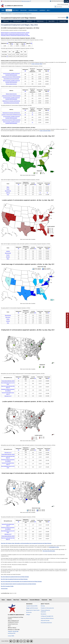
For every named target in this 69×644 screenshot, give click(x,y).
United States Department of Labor (57, 1)
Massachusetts (8, 191)
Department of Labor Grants (33, 610)
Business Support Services (11, 84)
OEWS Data (29, 21)
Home (3, 600)
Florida (8, 189)
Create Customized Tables (37, 64)
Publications (24, 600)
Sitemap (43, 606)
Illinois (8, 187)
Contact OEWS (11, 636)
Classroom (44, 600)
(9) (35, 184)
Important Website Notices (47, 618)
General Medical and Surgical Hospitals (11, 79)
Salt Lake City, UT (8, 396)
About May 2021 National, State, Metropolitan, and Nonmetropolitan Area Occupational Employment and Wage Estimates (26, 543)
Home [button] (3, 10)
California (8, 193)
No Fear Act (29, 612)
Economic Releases (35, 600)
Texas (8, 195)
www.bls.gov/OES (12, 633)
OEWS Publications (17, 21)
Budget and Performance (32, 608)
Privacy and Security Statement (45, 611)
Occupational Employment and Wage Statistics (22, 14)
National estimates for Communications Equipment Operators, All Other (15, 33)
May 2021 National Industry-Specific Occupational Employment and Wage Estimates (18, 584)
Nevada (8, 255)
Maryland (8, 257)
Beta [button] (48, 10)
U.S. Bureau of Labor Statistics (14, 6)
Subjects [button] (8, 10)
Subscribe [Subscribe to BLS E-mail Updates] (66, 4)
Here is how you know (26, 1)
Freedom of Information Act (47, 608)
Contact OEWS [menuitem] (63, 21)
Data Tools (16, 600)
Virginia (8, 319)
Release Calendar (61, 4)
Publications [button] (23, 10)
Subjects (9, 600)
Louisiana (8, 251)
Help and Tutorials (45, 620)
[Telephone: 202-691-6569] (16, 632)
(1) (8, 43)
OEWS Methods (40, 21)
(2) (24, 44)
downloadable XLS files (54, 547)
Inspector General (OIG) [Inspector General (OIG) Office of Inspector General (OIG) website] (32, 606)
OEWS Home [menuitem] (6, 21)
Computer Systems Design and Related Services (11, 115)
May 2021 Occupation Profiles (7, 586)
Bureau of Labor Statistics (7, 14)
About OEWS (51, 21)
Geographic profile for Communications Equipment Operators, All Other (15, 35)
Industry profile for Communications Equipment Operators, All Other (15, 34)
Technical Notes (4, 589)
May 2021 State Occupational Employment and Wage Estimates (14, 579)
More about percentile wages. (49, 551)
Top (67, 1)
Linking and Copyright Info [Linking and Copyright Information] (47, 616)
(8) (25, 115)
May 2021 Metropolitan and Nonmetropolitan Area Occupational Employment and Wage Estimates (21, 581)
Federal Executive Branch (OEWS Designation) (11, 77)
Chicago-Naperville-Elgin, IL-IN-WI (8, 381)
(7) (32, 113)
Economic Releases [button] (33, 10)
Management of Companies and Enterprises (11, 101)
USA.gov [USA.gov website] (28, 614)
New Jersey (8, 317)
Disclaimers (44, 614)
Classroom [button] (42, 10)
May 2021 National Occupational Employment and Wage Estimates (15, 577)
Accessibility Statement (46, 623)
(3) (12, 44)
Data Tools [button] (15, 10)
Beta (50, 600)
